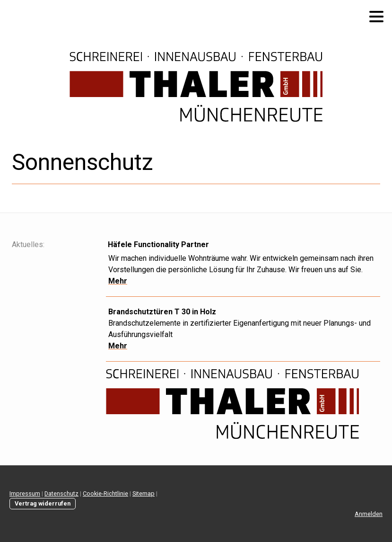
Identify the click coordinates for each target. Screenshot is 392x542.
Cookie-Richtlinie (105, 493)
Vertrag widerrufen (43, 503)
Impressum (25, 493)
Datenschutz (61, 493)
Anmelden (369, 514)
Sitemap (144, 493)
